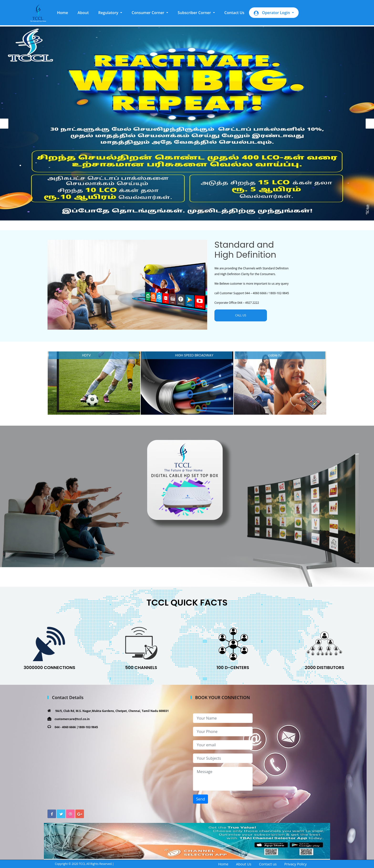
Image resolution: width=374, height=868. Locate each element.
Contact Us (234, 13)
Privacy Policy (296, 864)
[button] (110, 13)
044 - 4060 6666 (65, 727)
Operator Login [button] (272, 13)
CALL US (241, 315)
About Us (244, 864)
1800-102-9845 (88, 727)
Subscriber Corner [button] (195, 13)
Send (200, 799)
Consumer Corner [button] (148, 13)
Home (65, 12)
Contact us (268, 864)
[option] (187, 123)
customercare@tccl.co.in (72, 719)
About (83, 13)
